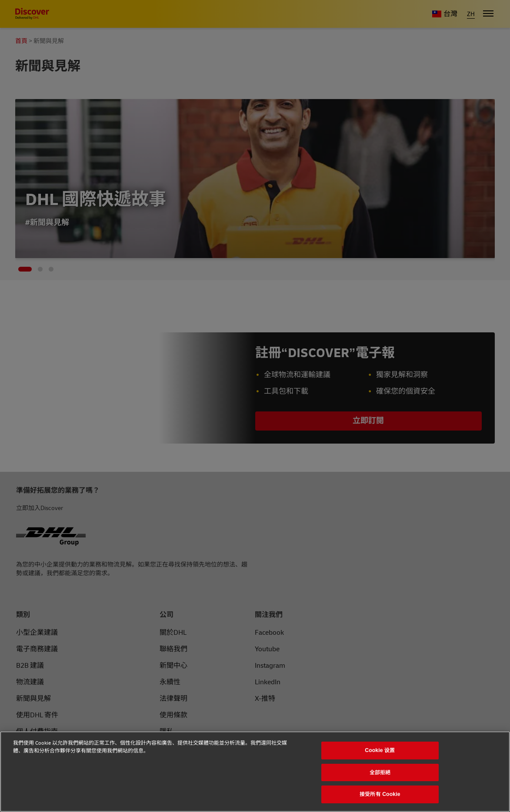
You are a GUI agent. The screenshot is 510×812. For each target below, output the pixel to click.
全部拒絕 (380, 772)
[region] (255, 772)
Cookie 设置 (380, 750)
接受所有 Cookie (380, 794)
